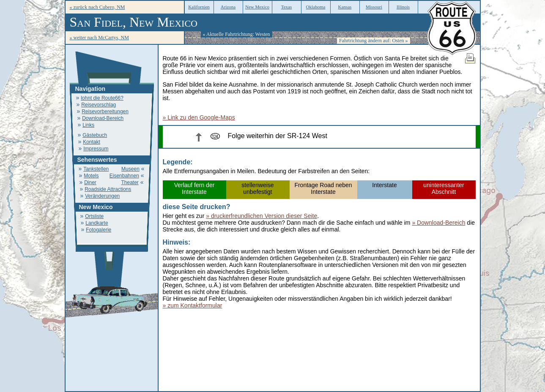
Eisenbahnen (124, 176)
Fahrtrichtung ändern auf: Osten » (374, 41)
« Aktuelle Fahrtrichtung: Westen (237, 34)
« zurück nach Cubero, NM (97, 7)
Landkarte (97, 223)
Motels (91, 176)
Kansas (345, 7)
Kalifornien (199, 7)
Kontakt (92, 142)
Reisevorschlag (99, 105)
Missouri (374, 7)
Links (88, 125)
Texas (287, 7)
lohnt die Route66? (102, 98)
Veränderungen (102, 196)
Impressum (96, 149)
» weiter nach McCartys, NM (99, 38)
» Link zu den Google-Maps (199, 117)
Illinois (403, 7)
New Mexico (257, 7)
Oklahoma (316, 7)
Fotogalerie (99, 230)
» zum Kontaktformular (193, 305)
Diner (90, 182)
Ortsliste (94, 216)
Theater (130, 182)
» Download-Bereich (438, 223)
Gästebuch (95, 135)
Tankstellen (96, 169)
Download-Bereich (103, 118)
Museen (130, 169)
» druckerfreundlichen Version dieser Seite (262, 216)
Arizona (228, 7)
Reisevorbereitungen (105, 112)
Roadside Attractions (108, 189)
